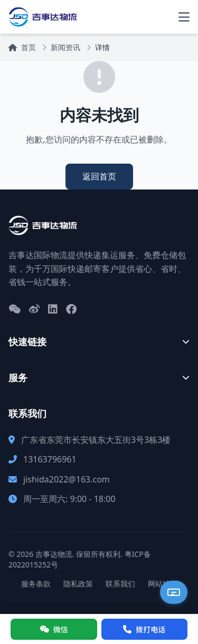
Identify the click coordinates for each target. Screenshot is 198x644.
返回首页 (99, 176)
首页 (22, 47)
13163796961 (50, 459)
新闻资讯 (65, 47)
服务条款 (36, 584)
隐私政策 (78, 584)
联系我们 (120, 584)
